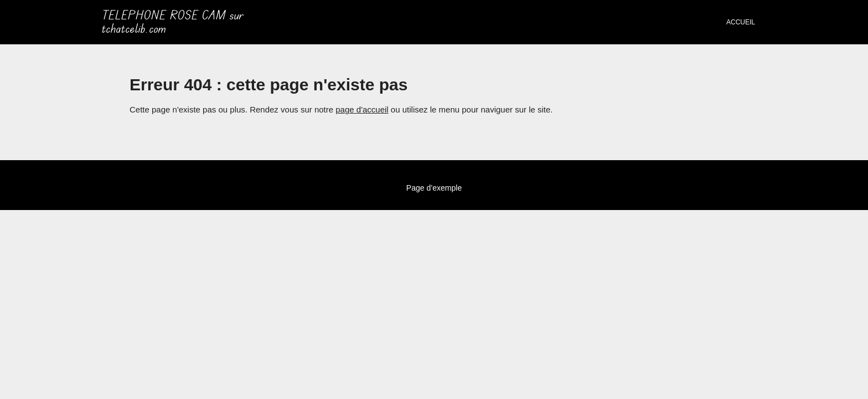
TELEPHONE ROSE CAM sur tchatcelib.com (173, 22)
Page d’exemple (434, 188)
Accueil (741, 22)
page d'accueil (362, 109)
